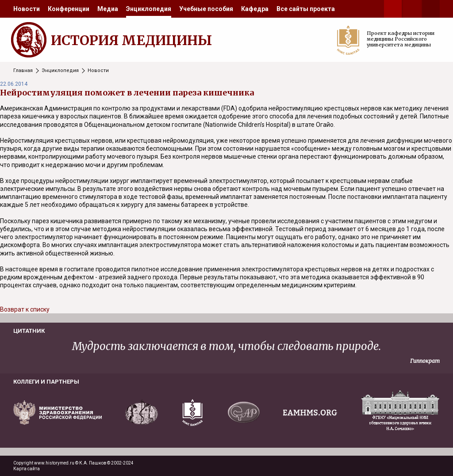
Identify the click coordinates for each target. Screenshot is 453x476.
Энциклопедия (149, 9)
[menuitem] (27, 9)
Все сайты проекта (306, 9)
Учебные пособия (206, 9)
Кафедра (255, 9)
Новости (27, 9)
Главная (23, 70)
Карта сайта (27, 469)
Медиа (108, 9)
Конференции (69, 9)
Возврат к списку (25, 309)
